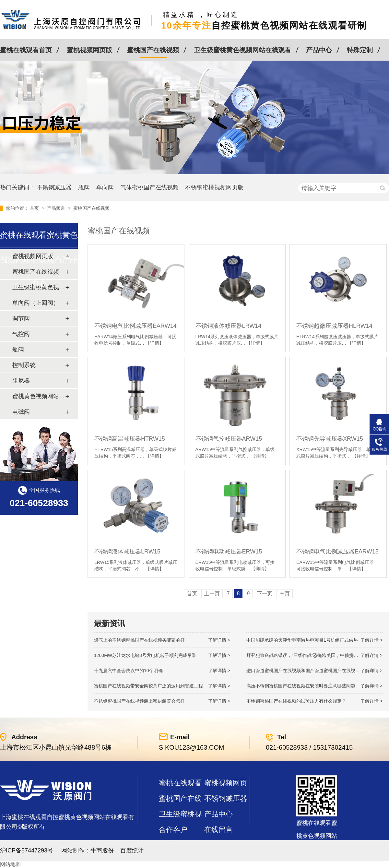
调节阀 (21, 318)
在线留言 (218, 830)
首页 (35, 208)
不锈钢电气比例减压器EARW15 (337, 552)
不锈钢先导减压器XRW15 (330, 439)
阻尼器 (21, 381)
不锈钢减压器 (54, 187)
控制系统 (24, 365)
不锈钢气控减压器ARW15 (229, 439)
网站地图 (10, 864)
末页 (285, 594)
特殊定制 (360, 50)
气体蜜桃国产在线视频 (149, 187)
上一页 (212, 594)
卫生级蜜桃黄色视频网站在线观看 (242, 50)
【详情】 (155, 343)
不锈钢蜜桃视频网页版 (214, 187)
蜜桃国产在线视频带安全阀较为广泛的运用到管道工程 (148, 686)
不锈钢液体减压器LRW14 (229, 326)
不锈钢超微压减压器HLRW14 (334, 326)
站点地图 (173, 845)
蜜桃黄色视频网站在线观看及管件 (39, 396)
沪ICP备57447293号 (27, 850)
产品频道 (57, 208)
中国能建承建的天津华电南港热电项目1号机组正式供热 (302, 640)
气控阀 (21, 334)
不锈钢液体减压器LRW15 (127, 552)
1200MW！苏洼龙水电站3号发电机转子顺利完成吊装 (145, 655)
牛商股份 (102, 850)
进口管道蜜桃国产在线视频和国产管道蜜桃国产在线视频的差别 (310, 671)
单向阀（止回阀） (36, 303)
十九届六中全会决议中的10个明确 (128, 671)
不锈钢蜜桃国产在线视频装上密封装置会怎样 (139, 701)
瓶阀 (84, 187)
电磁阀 (21, 412)
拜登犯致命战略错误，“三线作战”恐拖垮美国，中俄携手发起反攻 (311, 655)
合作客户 (173, 830)
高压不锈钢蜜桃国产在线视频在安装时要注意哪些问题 (301, 686)
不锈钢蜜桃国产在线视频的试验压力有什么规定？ (296, 701)
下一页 (265, 594)
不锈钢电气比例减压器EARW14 (136, 326)
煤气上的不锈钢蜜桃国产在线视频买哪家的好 (139, 640)
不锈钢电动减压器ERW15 (229, 552)
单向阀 (105, 187)
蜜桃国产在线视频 (153, 50)
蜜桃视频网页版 (89, 50)
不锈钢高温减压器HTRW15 (130, 439)
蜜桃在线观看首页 (26, 50)
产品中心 (319, 50)
